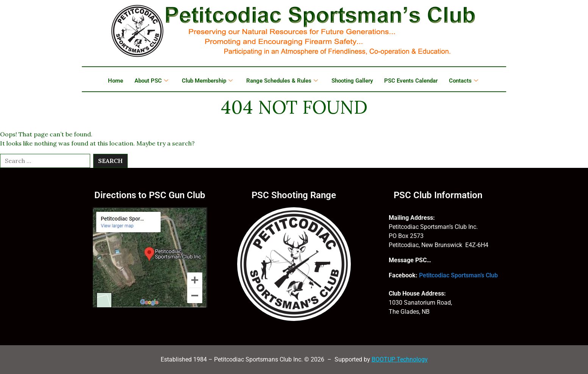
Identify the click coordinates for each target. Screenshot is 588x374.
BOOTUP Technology (400, 359)
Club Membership (207, 81)
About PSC (151, 81)
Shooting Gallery (352, 81)
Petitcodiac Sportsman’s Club (458, 275)
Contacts (464, 81)
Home (116, 81)
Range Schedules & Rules (282, 81)
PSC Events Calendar (411, 81)
